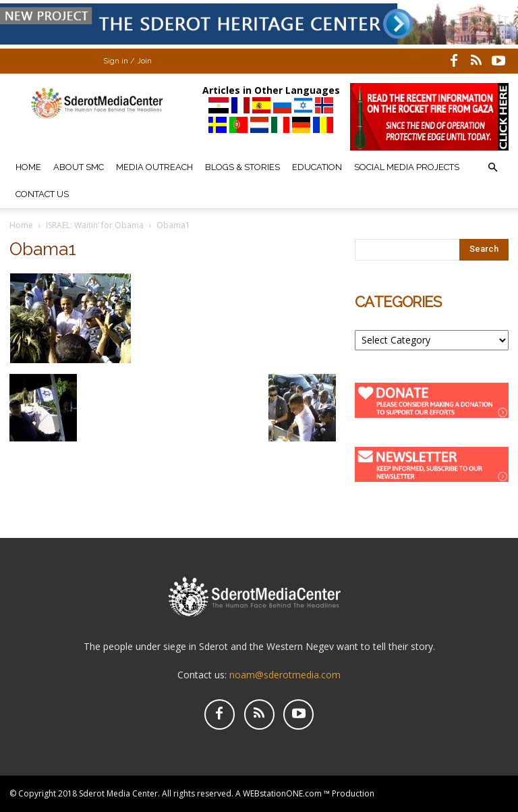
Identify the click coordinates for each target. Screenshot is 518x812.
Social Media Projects (407, 167)
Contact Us (42, 194)
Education (317, 167)
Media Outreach (154, 167)
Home (28, 167)
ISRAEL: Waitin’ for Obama (95, 225)
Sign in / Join (127, 61)
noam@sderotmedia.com (285, 675)
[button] (492, 168)
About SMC (79, 167)
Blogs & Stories (242, 167)
